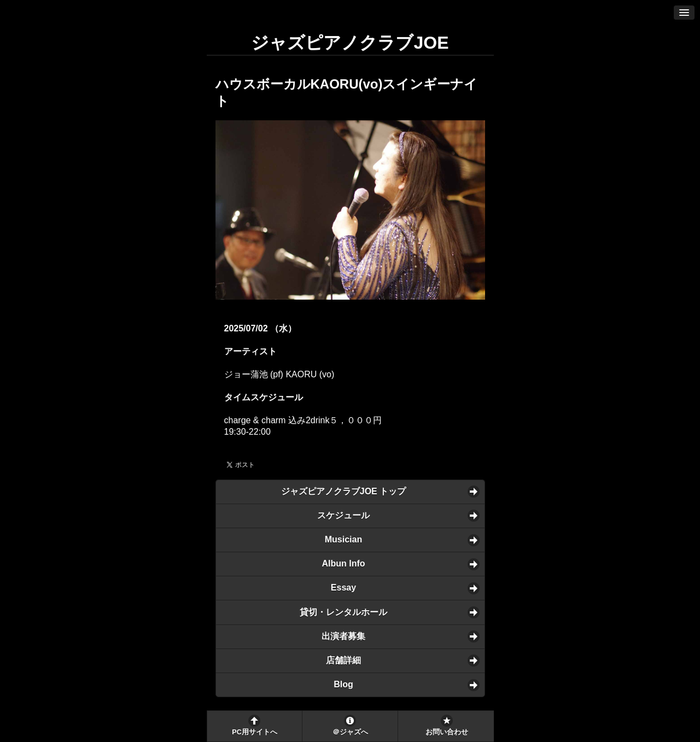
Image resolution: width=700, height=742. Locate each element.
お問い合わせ (447, 732)
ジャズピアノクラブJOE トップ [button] (343, 491)
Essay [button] (343, 588)
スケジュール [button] (343, 515)
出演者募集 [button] (343, 636)
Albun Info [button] (343, 563)
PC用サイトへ (254, 732)
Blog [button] (343, 684)
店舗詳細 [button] (343, 660)
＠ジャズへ (350, 732)
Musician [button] (343, 539)
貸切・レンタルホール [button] (343, 612)
